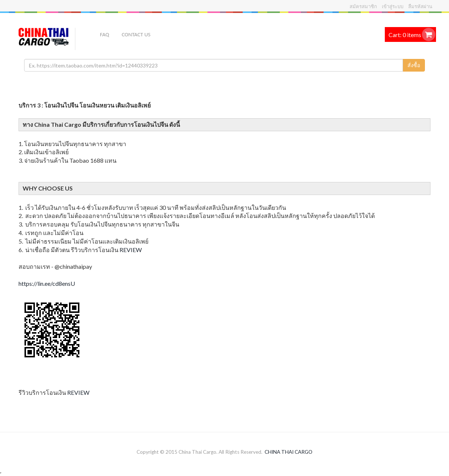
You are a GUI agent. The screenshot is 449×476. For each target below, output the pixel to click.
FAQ (104, 34)
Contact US (136, 34)
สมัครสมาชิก (363, 6)
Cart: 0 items (405, 35)
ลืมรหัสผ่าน (420, 6)
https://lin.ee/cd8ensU (47, 283)
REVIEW (131, 250)
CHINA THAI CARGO (289, 452)
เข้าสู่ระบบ (393, 6)
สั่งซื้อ (414, 65)
